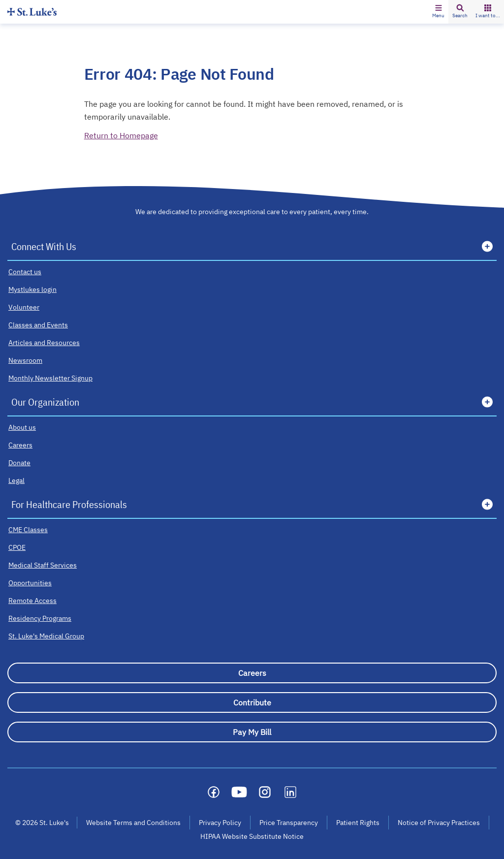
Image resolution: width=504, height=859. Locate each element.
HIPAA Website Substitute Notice (252, 836)
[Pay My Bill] (252, 732)
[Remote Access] (32, 601)
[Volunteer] (24, 307)
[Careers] (20, 445)
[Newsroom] (25, 360)
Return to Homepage (121, 135)
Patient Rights (358, 823)
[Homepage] (32, 12)
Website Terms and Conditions (133, 823)
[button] (438, 12)
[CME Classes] (28, 530)
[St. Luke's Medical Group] (46, 636)
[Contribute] (252, 702)
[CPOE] (17, 547)
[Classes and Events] (38, 325)
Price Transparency (289, 823)
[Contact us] (25, 272)
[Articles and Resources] (44, 343)
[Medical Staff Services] (43, 565)
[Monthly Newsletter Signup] (50, 378)
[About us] (22, 427)
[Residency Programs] (40, 618)
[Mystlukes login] (32, 289)
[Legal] (16, 480)
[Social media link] (214, 792)
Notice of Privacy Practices (439, 823)
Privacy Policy (220, 823)
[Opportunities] (30, 583)
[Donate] (19, 463)
